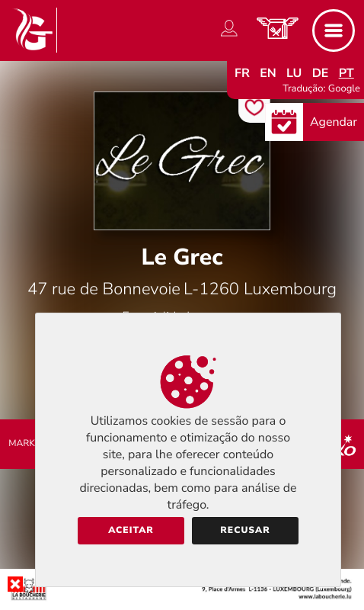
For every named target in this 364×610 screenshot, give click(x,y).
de (321, 73)
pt (346, 73)
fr (242, 73)
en (268, 73)
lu (294, 73)
